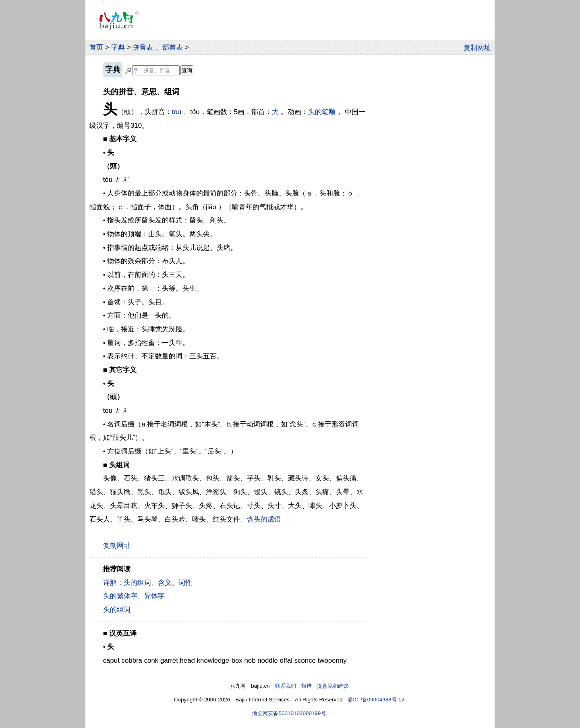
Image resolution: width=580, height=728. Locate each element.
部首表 (173, 47)
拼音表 (143, 47)
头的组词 (117, 610)
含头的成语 (264, 519)
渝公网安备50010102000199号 (289, 713)
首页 (96, 47)
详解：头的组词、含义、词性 (148, 583)
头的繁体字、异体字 (134, 596)
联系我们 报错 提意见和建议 (312, 686)
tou (177, 112)
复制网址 (479, 47)
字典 (118, 47)
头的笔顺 (322, 112)
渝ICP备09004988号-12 (376, 700)
